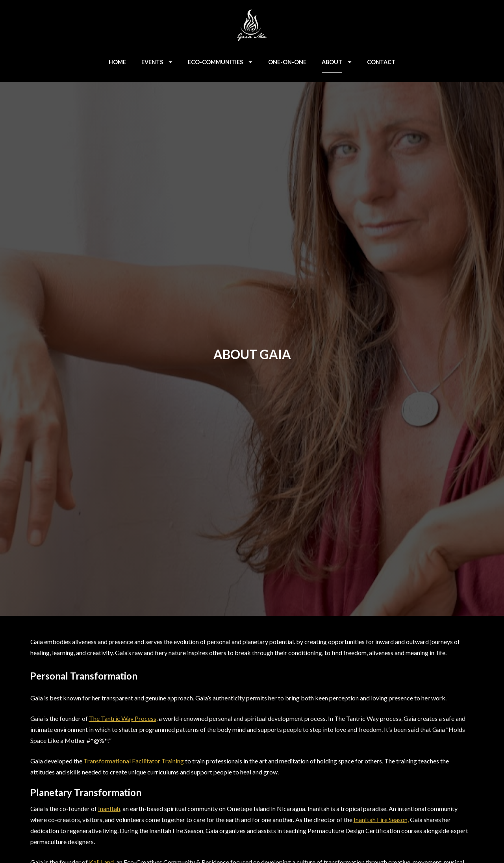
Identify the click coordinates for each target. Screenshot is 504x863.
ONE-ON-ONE (287, 62)
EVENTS (157, 62)
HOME (117, 62)
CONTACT (381, 62)
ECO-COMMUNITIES (220, 62)
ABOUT (337, 62)
